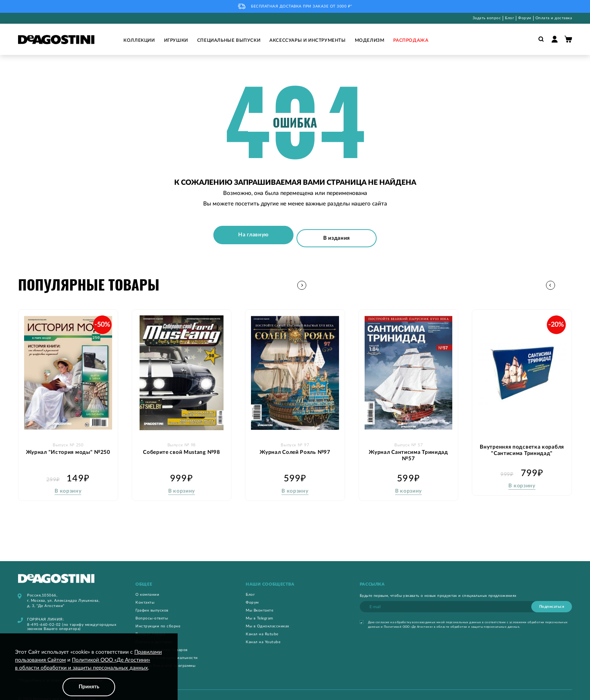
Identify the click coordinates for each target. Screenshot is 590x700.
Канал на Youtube (263, 632)
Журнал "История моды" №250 (68, 442)
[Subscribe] (552, 597)
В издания (334, 233)
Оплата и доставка (554, 18)
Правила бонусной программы (165, 656)
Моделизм (370, 40)
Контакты (145, 593)
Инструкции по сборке (158, 616)
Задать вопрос (487, 18)
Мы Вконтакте (259, 601)
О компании (147, 585)
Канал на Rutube (262, 624)
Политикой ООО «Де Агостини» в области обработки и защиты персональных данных (452, 617)
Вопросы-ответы (152, 609)
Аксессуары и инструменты (307, 40)
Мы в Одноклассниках (268, 616)
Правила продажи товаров (162, 640)
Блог (509, 18)
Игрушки (176, 40)
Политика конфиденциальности (167, 648)
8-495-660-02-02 (44, 615)
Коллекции (139, 40)
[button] (567, 276)
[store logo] (56, 40)
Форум (525, 18)
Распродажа (411, 40)
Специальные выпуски (229, 40)
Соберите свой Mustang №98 (182, 442)
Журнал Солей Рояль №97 (295, 442)
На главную (257, 233)
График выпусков (152, 601)
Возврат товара (150, 624)
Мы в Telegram (259, 609)
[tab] (182, 575)
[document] (89, 672)
